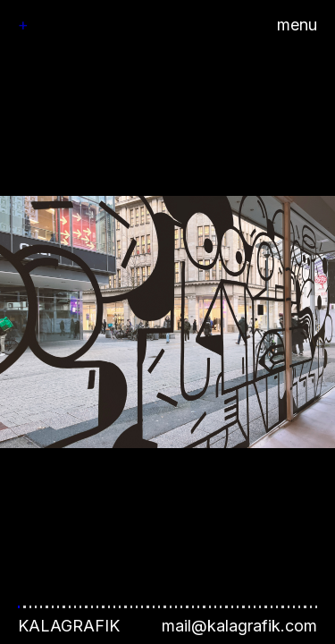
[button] (167, 322)
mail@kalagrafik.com (239, 626)
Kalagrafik (69, 626)
